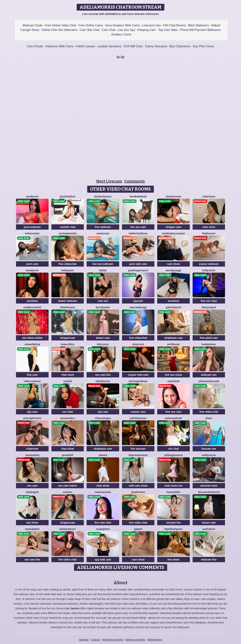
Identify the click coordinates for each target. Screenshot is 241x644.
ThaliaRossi (209, 233)
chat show (68, 449)
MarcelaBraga (138, 307)
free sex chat (209, 301)
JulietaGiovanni (173, 455)
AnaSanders (68, 418)
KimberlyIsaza (103, 196)
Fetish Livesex (85, 46)
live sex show (173, 375)
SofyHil (67, 381)
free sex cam (174, 412)
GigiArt (138, 529)
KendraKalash (138, 196)
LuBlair (103, 270)
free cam (32, 375)
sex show (32, 523)
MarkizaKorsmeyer (174, 233)
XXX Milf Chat (133, 46)
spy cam (32, 412)
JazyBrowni (138, 492)
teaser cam (103, 338)
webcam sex (209, 375)
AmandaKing (32, 344)
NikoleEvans (68, 307)
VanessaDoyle (173, 418)
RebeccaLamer (32, 381)
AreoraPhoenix (32, 418)
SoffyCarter (209, 270)
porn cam (32, 264)
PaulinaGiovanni (138, 270)
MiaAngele (32, 492)
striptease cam (173, 338)
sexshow (32, 301)
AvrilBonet (174, 344)
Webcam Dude (32, 25)
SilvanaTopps (103, 418)
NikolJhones (103, 381)
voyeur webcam (209, 264)
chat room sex (174, 486)
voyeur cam (138, 412)
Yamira (103, 455)
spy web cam (103, 560)
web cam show (138, 486)
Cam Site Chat (90, 30)
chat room (209, 227)
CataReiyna (209, 196)
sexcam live (174, 523)
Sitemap (84, 640)
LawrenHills (173, 492)
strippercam (68, 338)
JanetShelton (68, 196)
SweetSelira (32, 455)
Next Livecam (109, 181)
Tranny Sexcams (156, 46)
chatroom (32, 449)
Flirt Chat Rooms (174, 25)
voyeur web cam (138, 375)
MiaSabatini (32, 529)
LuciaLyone (32, 270)
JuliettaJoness (138, 418)
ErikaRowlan (32, 233)
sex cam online (68, 486)
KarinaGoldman (138, 381)
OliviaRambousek (209, 381)
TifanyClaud (209, 307)
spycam (138, 301)
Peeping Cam (147, 30)
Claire (209, 418)
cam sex (103, 301)
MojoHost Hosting (113, 640)
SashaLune (209, 529)
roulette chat (68, 227)
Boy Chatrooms (180, 46)
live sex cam (138, 227)
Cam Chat (108, 30)
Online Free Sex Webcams (59, 30)
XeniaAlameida (68, 233)
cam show (173, 264)
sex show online (32, 338)
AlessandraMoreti (209, 492)
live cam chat (103, 523)
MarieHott (173, 381)
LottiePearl (67, 270)
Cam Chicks (35, 46)
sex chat (68, 412)
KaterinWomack (138, 455)
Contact (95, 640)
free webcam (103, 227)
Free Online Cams (91, 25)
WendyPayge (173, 270)
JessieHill (67, 455)
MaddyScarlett (32, 307)
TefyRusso (103, 344)
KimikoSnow (173, 196)
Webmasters (155, 640)
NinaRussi (138, 344)
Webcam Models (135, 640)
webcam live (209, 560)
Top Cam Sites (168, 30)
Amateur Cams (121, 34)
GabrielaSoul (173, 307)
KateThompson (173, 529)
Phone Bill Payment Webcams (200, 30)
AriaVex (68, 492)
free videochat (67, 264)
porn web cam (138, 264)
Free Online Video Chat (60, 25)
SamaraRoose (103, 492)
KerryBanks (103, 307)
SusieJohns (103, 529)
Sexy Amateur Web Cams (122, 25)
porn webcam (32, 227)
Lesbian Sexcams (109, 46)
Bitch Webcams (199, 25)
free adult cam (209, 338)
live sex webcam (103, 264)
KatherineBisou (138, 233)
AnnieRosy (103, 233)
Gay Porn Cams (203, 46)
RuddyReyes (209, 455)
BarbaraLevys (68, 529)
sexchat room (209, 486)
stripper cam (173, 227)
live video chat (138, 523)
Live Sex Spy (126, 30)
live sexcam (138, 449)
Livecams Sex (151, 25)
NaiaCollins (68, 344)
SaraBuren (32, 196)
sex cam (32, 486)
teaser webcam (68, 301)
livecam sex (209, 449)
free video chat (209, 412)
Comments (135, 181)
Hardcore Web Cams (60, 46)
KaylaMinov (209, 344)
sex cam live (103, 375)
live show (174, 560)
